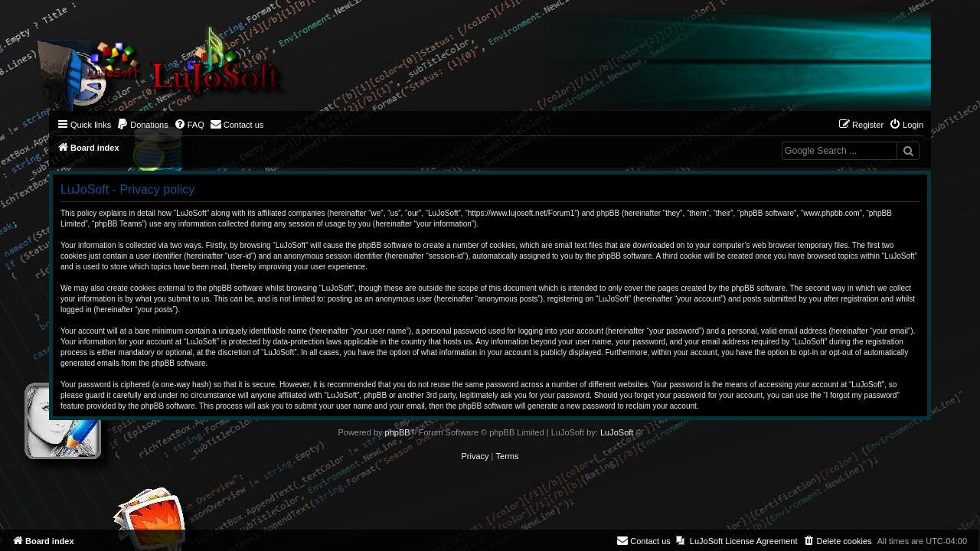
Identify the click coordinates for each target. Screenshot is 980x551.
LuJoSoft (617, 432)
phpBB (398, 432)
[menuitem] (142, 125)
